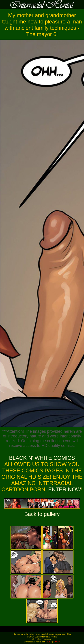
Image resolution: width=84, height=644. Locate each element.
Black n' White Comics (42, 458)
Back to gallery (42, 514)
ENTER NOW (64, 489)
